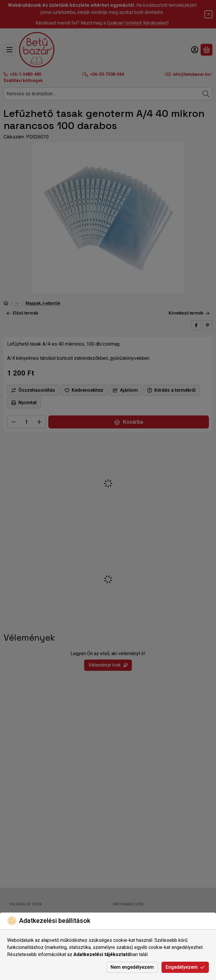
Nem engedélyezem (132, 967)
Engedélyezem (185, 967)
